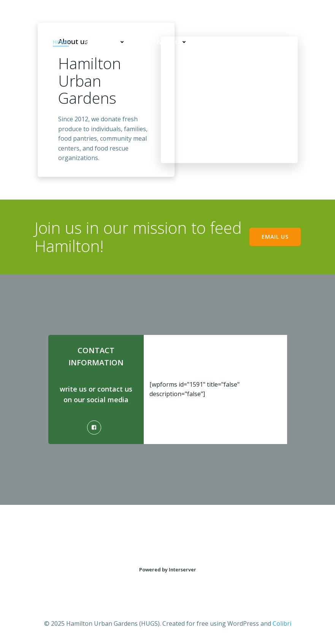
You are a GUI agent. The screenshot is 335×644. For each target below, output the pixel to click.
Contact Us (220, 42)
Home (61, 42)
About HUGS (105, 42)
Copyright (268, 42)
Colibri (282, 623)
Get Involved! (164, 42)
